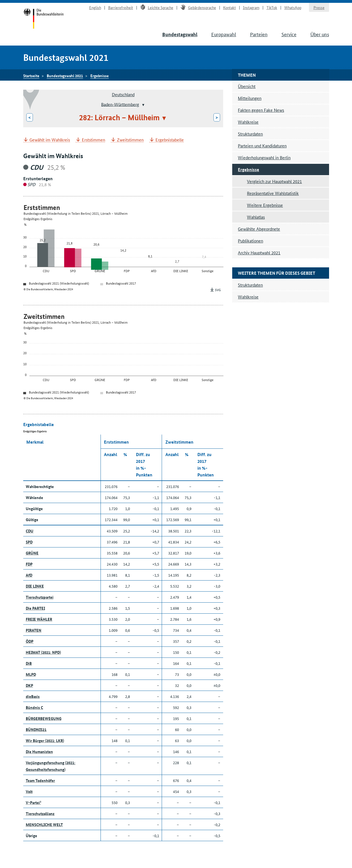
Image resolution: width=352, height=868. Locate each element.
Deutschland (123, 94)
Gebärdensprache (198, 7)
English (95, 7)
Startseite (43, 19)
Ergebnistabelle (170, 140)
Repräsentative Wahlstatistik (273, 193)
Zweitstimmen (130, 140)
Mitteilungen (250, 98)
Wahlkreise (248, 122)
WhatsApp (293, 7)
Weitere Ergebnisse (265, 205)
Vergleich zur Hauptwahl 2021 (274, 181)
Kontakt (230, 7)
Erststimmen (93, 140)
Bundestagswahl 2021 (65, 76)
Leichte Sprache (157, 7)
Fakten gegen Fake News (261, 110)
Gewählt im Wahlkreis (50, 140)
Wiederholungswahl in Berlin (264, 157)
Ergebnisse (100, 76)
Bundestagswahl (180, 34)
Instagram (251, 7)
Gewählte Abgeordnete (259, 229)
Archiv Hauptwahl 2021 (259, 253)
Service (289, 34)
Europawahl (224, 34)
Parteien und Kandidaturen (262, 146)
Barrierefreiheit (121, 7)
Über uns (320, 34)
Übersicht (247, 86)
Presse (319, 7)
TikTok (272, 7)
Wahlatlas (256, 217)
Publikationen (250, 241)
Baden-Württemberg (120, 104)
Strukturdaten (250, 134)
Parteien (259, 34)
